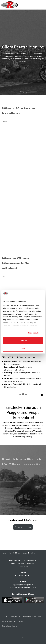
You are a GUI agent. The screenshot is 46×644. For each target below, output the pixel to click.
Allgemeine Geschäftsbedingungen (13, 621)
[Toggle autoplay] (42, 395)
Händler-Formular (23, 527)
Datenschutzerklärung (9, 626)
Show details (33, 333)
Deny (23, 348)
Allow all (23, 340)
